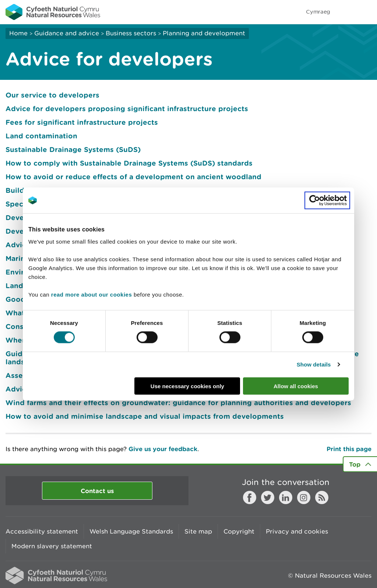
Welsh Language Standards (131, 531)
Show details (314, 364)
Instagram (304, 497)
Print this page (349, 449)
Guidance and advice (67, 33)
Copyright (239, 531)
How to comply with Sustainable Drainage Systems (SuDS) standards (129, 163)
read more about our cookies (91, 294)
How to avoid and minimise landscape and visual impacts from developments (145, 416)
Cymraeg (318, 12)
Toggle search (346, 12)
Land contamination (41, 136)
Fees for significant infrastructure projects (82, 122)
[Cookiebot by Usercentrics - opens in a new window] (327, 201)
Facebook (250, 497)
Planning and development (204, 33)
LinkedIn (286, 497)
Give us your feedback (163, 449)
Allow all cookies (296, 386)
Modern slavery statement (52, 546)
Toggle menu (367, 12)
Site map (198, 531)
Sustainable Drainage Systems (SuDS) (73, 149)
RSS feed (322, 497)
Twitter (268, 497)
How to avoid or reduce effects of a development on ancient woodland (133, 177)
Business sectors (131, 33)
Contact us (97, 491)
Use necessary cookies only (187, 386)
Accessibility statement (42, 531)
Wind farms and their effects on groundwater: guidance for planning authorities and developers (178, 403)
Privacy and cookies (297, 531)
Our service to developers (52, 95)
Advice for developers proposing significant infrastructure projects (127, 109)
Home (18, 33)
